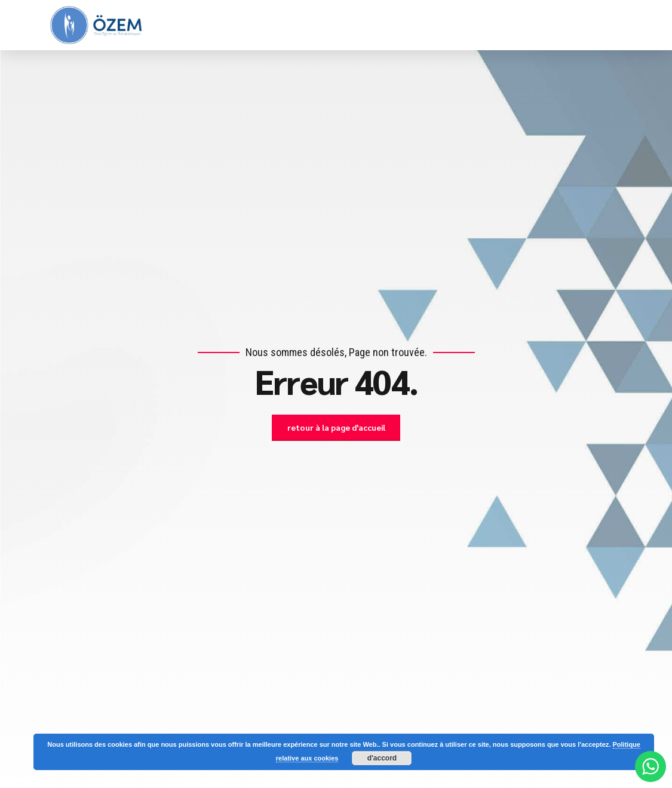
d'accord (382, 758)
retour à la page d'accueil (336, 428)
